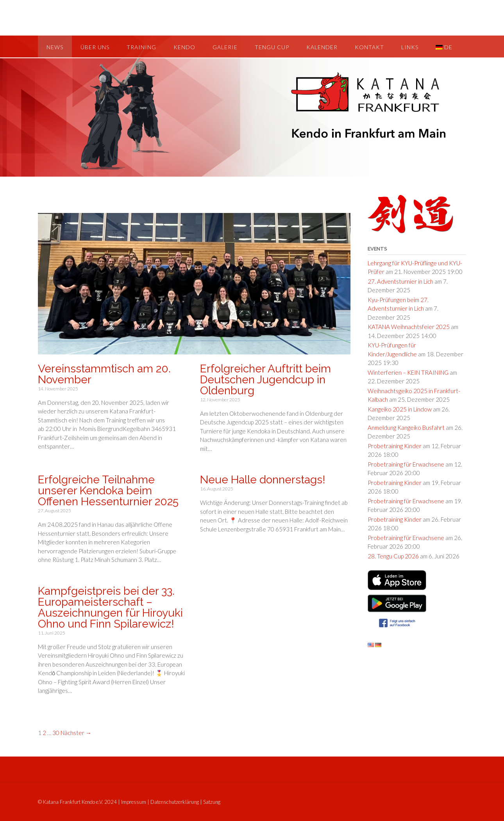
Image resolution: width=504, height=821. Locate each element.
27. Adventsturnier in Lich (400, 281)
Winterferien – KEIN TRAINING (408, 372)
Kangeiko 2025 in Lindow (400, 409)
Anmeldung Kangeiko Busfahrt (406, 427)
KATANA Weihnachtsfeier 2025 (409, 327)
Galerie (225, 47)
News (55, 47)
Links (410, 47)
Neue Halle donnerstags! (263, 480)
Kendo (184, 47)
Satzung (212, 802)
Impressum (134, 802)
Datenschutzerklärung (175, 802)
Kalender (322, 47)
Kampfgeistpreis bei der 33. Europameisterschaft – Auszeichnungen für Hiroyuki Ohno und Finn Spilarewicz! (110, 607)
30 (56, 733)
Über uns (95, 47)
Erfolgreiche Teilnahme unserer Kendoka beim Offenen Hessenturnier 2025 (108, 491)
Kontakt (369, 47)
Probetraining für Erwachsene (406, 464)
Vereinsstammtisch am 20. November (104, 374)
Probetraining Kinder (395, 446)
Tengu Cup (272, 47)
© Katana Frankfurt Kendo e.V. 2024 (77, 802)
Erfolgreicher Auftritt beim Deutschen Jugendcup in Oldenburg (265, 380)
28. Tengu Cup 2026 (393, 556)
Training (141, 47)
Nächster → (76, 733)
